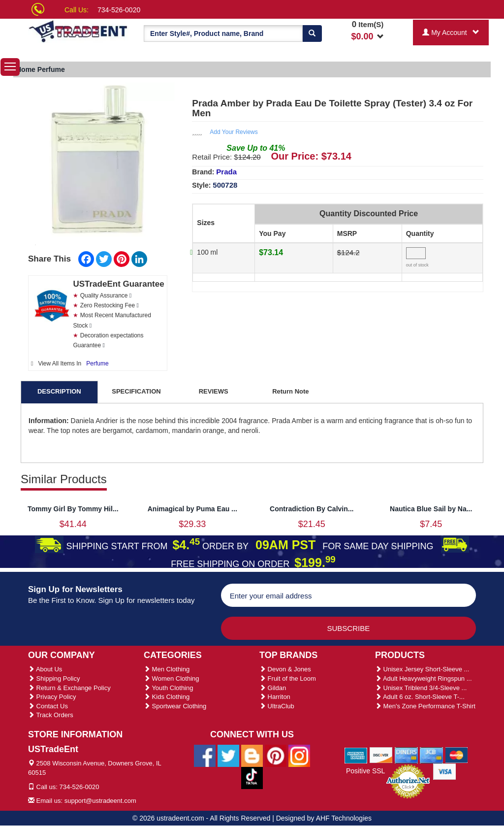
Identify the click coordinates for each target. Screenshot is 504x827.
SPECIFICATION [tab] (136, 391)
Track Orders (51, 715)
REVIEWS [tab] (214, 391)
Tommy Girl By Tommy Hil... (73, 509)
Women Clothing (171, 678)
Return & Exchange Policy (69, 688)
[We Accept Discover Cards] (381, 755)
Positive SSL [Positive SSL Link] (365, 771)
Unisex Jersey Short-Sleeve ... (422, 669)
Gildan (273, 688)
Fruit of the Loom (288, 678)
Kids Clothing (167, 697)
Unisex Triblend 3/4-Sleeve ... (421, 688)
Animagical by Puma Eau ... (192, 509)
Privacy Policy (52, 697)
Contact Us (48, 706)
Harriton (275, 697)
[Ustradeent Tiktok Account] (252, 777)
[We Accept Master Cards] (457, 755)
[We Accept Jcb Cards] (431, 755)
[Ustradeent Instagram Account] (299, 755)
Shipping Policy (54, 678)
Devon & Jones (285, 669)
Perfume (97, 364)
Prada (226, 172)
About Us (45, 669)
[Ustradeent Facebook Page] (205, 755)
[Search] (312, 33)
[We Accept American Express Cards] (356, 755)
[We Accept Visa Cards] (445, 771)
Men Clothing (167, 669)
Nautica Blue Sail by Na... (431, 509)
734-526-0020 (119, 10)
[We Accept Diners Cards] (406, 755)
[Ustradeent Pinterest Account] (276, 755)
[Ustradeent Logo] (79, 31)
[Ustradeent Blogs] (252, 755)
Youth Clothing (168, 688)
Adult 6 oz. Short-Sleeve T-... (420, 697)
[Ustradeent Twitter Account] (228, 755)
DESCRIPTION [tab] (59, 391)
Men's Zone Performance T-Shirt (425, 706)
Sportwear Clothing (175, 706)
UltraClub (277, 706)
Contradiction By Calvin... (312, 509)
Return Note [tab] (290, 391)
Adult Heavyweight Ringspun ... (424, 678)
